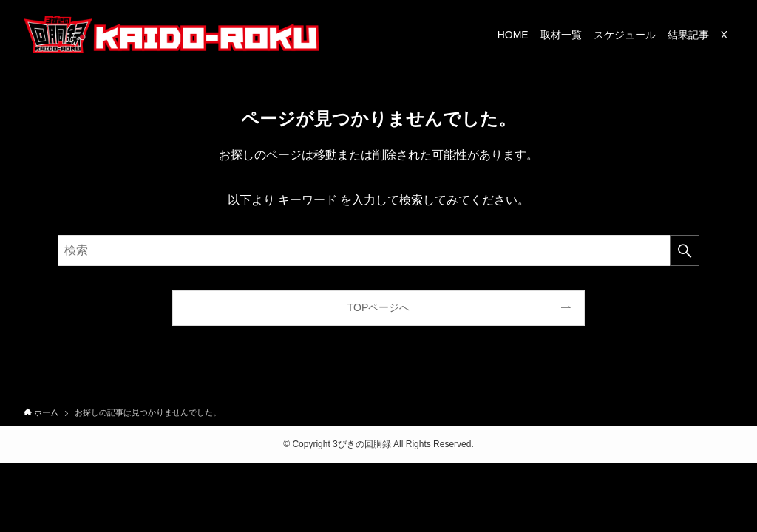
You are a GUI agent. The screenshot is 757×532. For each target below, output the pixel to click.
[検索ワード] (378, 250)
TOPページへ (379, 307)
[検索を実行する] (685, 250)
